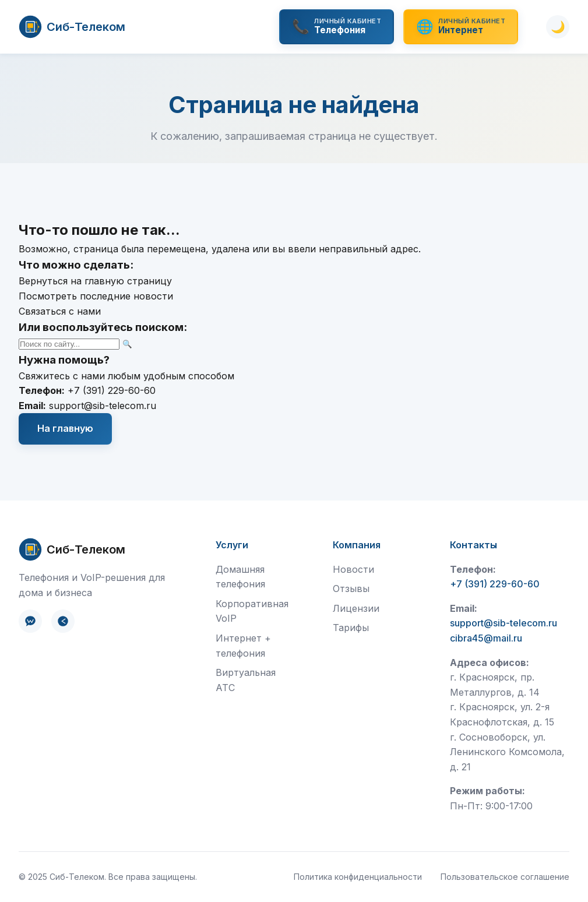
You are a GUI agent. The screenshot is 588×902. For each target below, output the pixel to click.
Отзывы (351, 589)
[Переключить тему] (558, 27)
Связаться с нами (60, 311)
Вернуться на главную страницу (95, 281)
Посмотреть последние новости (96, 296)
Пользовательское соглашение (505, 877)
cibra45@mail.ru (486, 638)
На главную (65, 428)
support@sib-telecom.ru (103, 406)
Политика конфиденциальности (358, 877)
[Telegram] (63, 621)
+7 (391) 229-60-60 (112, 390)
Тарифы (351, 628)
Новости (353, 569)
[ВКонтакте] (30, 621)
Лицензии (356, 608)
